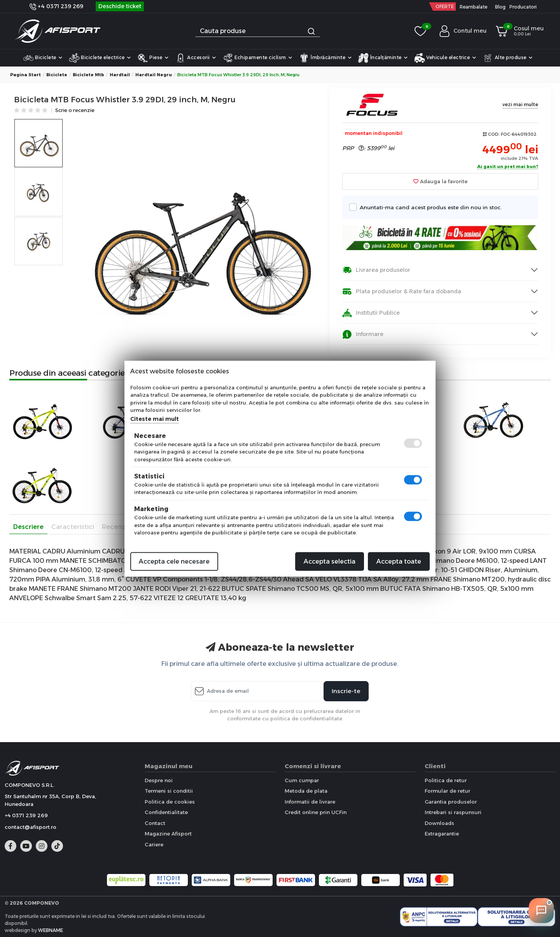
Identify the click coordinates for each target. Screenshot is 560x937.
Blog (500, 7)
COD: (494, 134)
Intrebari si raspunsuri (453, 812)
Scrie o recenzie (75, 111)
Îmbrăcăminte (325, 58)
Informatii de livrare (310, 802)
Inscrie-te (346, 691)
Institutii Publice (371, 313)
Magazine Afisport (168, 834)
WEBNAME (51, 930)
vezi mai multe (520, 104)
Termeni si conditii (169, 791)
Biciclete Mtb (88, 75)
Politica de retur (446, 780)
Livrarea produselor (376, 270)
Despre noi (159, 780)
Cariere (154, 844)
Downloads (439, 823)
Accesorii (196, 58)
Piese (153, 58)
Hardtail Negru (154, 75)
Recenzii (115, 527)
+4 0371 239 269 (56, 6)
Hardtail (120, 75)
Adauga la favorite (440, 181)
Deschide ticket (120, 6)
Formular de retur (447, 791)
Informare (363, 334)
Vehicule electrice (445, 58)
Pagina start (25, 75)
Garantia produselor (451, 802)
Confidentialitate (166, 812)
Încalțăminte (383, 58)
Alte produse (507, 58)
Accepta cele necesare (174, 561)
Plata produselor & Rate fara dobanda (402, 292)
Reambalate (473, 7)
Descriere (28, 527)
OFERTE (445, 6)
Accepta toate (399, 561)
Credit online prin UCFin (316, 812)
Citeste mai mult (155, 419)
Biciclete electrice (100, 58)
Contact (155, 823)
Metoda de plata (306, 791)
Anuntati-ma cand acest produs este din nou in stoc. (429, 207)
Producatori (523, 7)
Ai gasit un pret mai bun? (508, 167)
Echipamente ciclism (257, 58)
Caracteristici (73, 527)
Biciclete (43, 58)
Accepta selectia (330, 561)
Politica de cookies (170, 802)
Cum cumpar (302, 780)
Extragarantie (442, 834)
